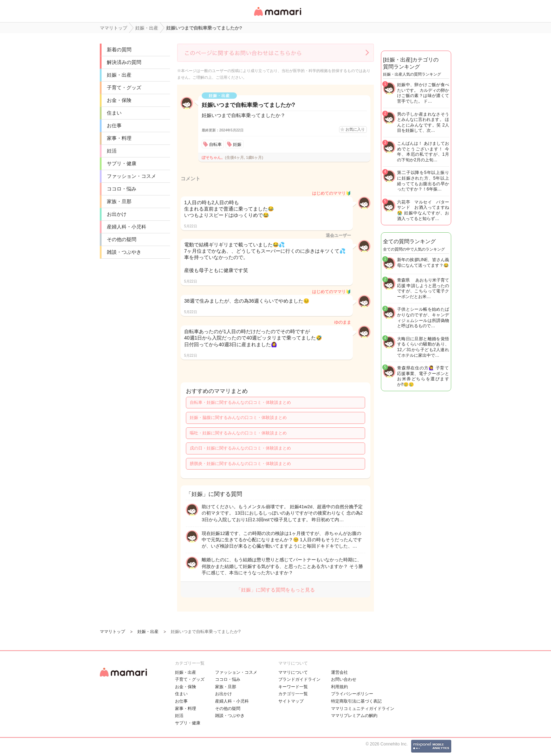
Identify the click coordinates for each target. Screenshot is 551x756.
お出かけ (117, 214)
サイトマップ (291, 701)
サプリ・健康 (122, 163)
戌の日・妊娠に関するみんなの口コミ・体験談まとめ (240, 448)
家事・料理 (119, 138)
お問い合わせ (344, 679)
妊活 (112, 151)
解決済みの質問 (124, 62)
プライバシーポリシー (352, 694)
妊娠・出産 (119, 75)
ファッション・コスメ (131, 176)
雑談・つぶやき (124, 252)
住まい (114, 113)
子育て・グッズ (124, 88)
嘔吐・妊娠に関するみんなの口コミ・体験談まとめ (238, 433)
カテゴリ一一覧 (293, 694)
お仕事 (114, 125)
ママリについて (293, 672)
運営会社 (339, 672)
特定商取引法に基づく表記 (356, 701)
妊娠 (237, 144)
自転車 (215, 144)
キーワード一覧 (293, 687)
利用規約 (339, 687)
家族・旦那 (119, 201)
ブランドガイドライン (299, 679)
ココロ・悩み (122, 189)
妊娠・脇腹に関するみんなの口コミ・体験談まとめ (238, 418)
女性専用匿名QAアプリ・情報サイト (277, 16)
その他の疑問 (122, 239)
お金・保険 (119, 100)
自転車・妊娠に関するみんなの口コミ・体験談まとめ (240, 402)
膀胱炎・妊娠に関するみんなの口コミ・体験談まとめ (240, 464)
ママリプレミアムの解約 (354, 716)
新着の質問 (119, 50)
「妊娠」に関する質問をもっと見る (275, 590)
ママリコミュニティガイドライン (363, 709)
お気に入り (355, 129)
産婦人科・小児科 (127, 227)
